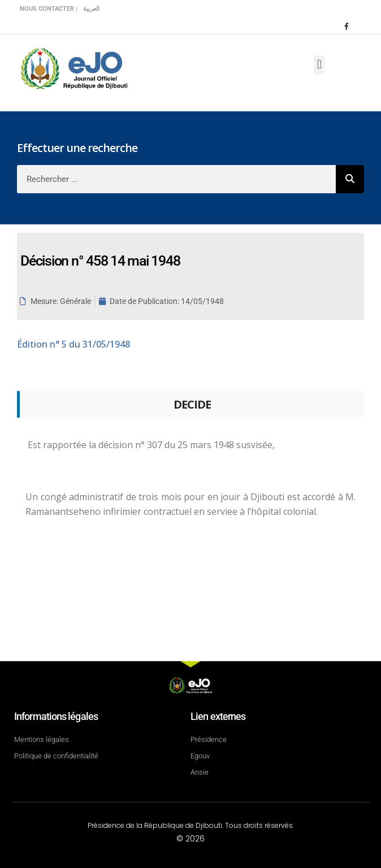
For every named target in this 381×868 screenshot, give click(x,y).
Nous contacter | (49, 9)
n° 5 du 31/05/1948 (73, 344)
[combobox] (176, 179)
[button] (319, 65)
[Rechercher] (350, 179)
